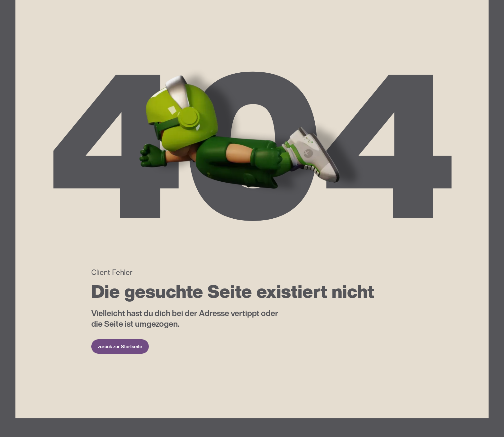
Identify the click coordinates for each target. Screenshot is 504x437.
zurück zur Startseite (120, 346)
